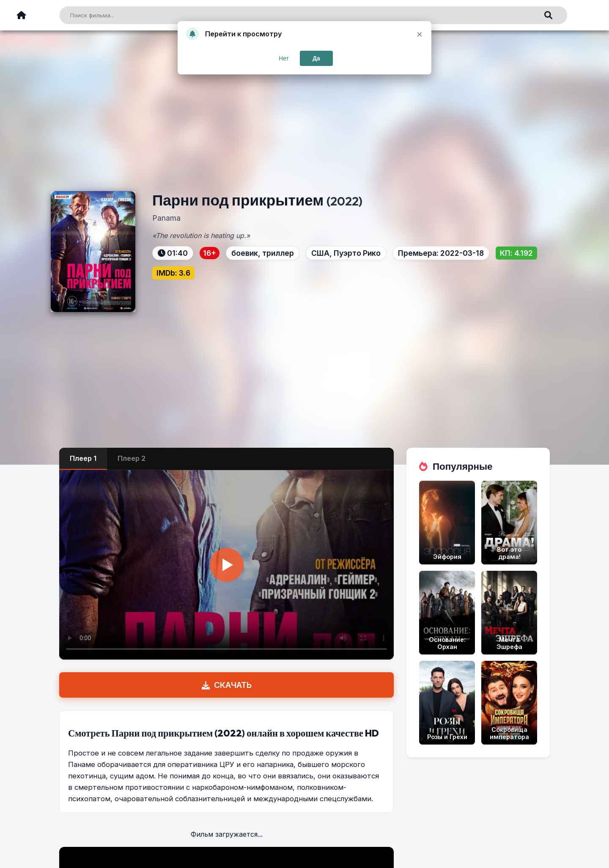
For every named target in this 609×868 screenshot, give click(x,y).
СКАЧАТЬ (227, 685)
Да (316, 58)
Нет (284, 58)
